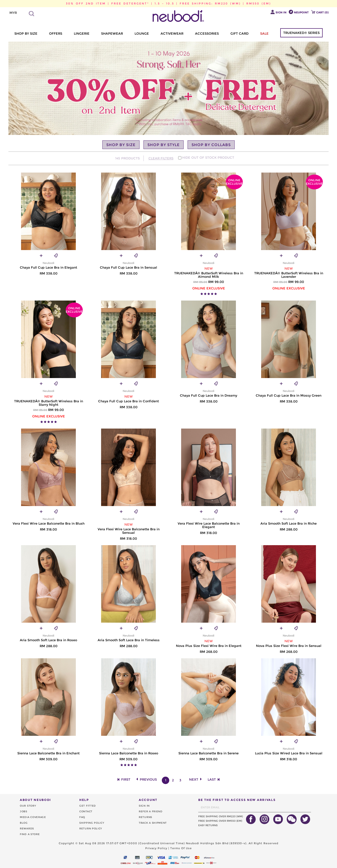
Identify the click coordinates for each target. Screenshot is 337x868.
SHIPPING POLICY (92, 823)
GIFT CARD (239, 33)
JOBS (24, 811)
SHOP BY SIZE (26, 33)
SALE (264, 33)
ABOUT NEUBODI (35, 800)
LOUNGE (142, 33)
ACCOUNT (148, 800)
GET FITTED (88, 806)
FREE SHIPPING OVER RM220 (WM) (221, 816)
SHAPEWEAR (112, 33)
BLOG (24, 823)
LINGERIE (82, 33)
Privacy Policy (156, 848)
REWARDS (27, 829)
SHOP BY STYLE (164, 145)
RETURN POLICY (91, 829)
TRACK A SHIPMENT (153, 823)
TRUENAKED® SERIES (301, 33)
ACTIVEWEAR (172, 33)
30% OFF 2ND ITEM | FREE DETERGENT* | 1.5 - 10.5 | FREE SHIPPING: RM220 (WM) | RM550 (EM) (168, 3)
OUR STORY (28, 806)
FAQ (82, 817)
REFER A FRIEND (151, 811)
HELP (84, 800)
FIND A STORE (30, 834)
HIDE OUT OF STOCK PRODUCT (208, 157)
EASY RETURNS (208, 825)
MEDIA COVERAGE (33, 817)
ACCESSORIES (207, 33)
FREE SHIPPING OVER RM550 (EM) (220, 821)
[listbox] (17, 13)
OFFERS (56, 33)
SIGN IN (144, 806)
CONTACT (86, 811)
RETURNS (145, 817)
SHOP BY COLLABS (211, 145)
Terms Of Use (181, 848)
